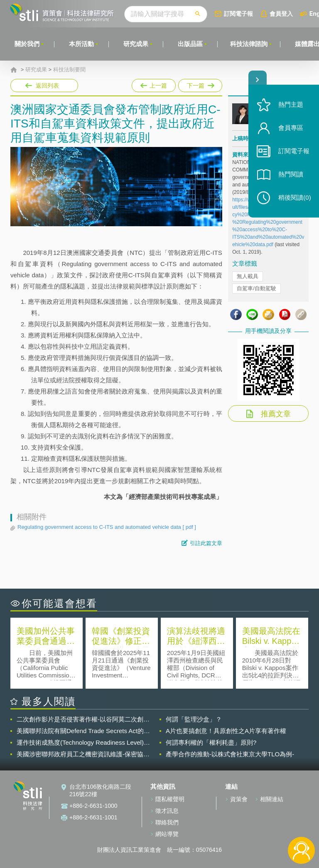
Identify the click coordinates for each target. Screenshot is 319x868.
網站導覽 (167, 834)
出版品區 (190, 44)
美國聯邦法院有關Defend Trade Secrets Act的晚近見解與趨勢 (83, 731)
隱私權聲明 (170, 799)
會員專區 (291, 128)
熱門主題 (291, 105)
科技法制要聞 (69, 70)
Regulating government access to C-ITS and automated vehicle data (107, 527)
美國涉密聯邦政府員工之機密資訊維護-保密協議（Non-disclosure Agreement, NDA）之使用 (83, 754)
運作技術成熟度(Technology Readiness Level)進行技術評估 (83, 743)
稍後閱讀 (294, 198)
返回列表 (47, 86)
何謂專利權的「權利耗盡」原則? (211, 742)
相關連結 (272, 799)
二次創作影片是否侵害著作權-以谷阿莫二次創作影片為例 (83, 719)
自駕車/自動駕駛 (256, 288)
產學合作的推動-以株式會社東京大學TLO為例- (230, 754)
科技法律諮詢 (249, 44)
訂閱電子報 (238, 13)
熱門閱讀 (291, 175)
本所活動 (81, 44)
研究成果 (136, 44)
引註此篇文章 (206, 543)
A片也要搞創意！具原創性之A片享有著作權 (226, 731)
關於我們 (27, 44)
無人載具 (248, 276)
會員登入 (281, 13)
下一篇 (200, 86)
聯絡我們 (167, 822)
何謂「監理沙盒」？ (194, 719)
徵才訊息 (167, 811)
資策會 (239, 799)
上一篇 (154, 84)
